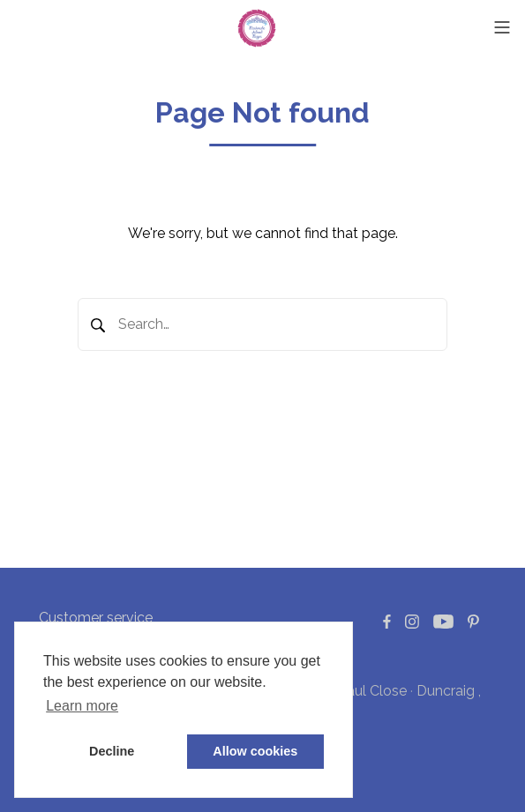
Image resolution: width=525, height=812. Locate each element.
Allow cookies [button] (255, 751)
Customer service (96, 618)
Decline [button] (112, 751)
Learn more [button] (82, 706)
